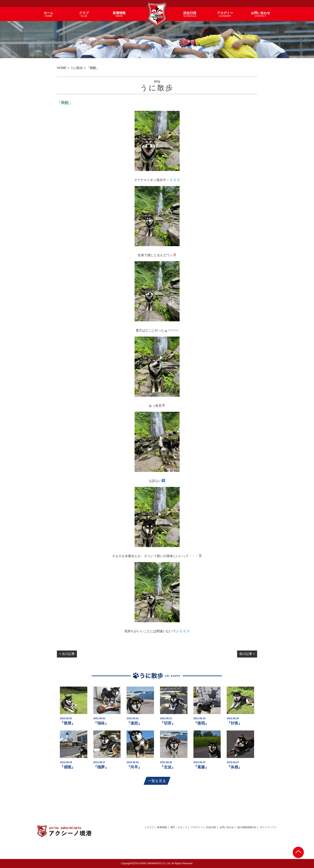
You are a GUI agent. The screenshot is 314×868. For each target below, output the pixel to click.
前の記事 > (247, 654)
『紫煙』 (67, 723)
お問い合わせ (227, 827)
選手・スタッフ (179, 827)
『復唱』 (201, 723)
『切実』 (168, 723)
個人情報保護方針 (247, 827)
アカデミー (197, 827)
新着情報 (162, 827)
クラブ (150, 827)
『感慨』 (67, 767)
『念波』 (168, 767)
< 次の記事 (67, 654)
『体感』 (234, 767)
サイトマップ (267, 827)
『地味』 (101, 723)
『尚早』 (134, 767)
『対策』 (234, 723)
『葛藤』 (201, 767)
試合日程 (211, 827)
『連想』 (134, 723)
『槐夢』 (101, 767)
